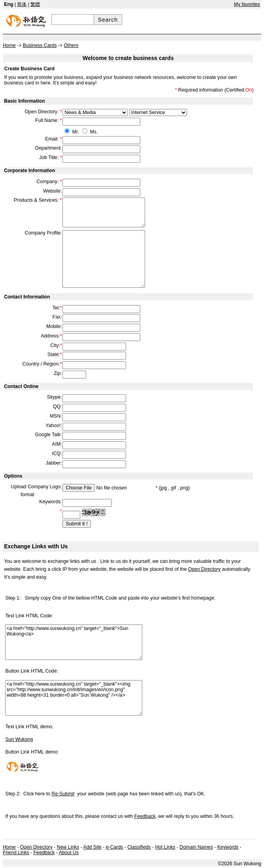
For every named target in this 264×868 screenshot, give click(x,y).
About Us (69, 853)
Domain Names (196, 847)
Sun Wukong (19, 739)
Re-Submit (63, 794)
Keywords (228, 847)
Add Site (92, 847)
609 (95, 112)
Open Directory (204, 569)
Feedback (145, 816)
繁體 (35, 4)
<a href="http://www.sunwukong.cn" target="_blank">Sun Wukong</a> (74, 642)
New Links (68, 847)
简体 (22, 4)
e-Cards (115, 847)
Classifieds (139, 847)
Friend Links (16, 853)
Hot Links (165, 847)
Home (9, 847)
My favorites (247, 4)
